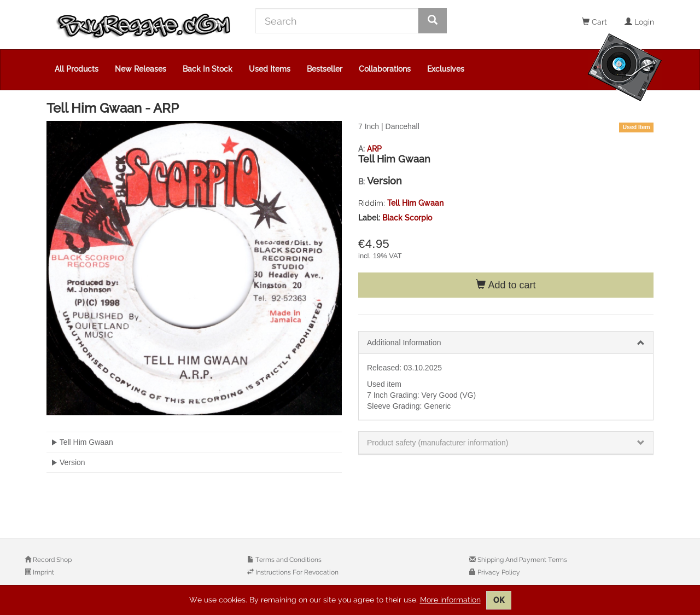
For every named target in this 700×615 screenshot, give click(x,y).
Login (639, 22)
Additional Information (404, 343)
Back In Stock (208, 69)
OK (499, 600)
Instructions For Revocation (296, 572)
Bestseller (325, 69)
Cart (594, 22)
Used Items (270, 69)
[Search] (337, 21)
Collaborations (385, 69)
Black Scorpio (407, 218)
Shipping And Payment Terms (521, 560)
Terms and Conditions (288, 560)
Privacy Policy (498, 572)
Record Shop (51, 560)
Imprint (43, 572)
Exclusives (446, 69)
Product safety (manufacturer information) (437, 443)
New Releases (141, 69)
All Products (77, 69)
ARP (374, 149)
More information (450, 600)
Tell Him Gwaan (415, 203)
